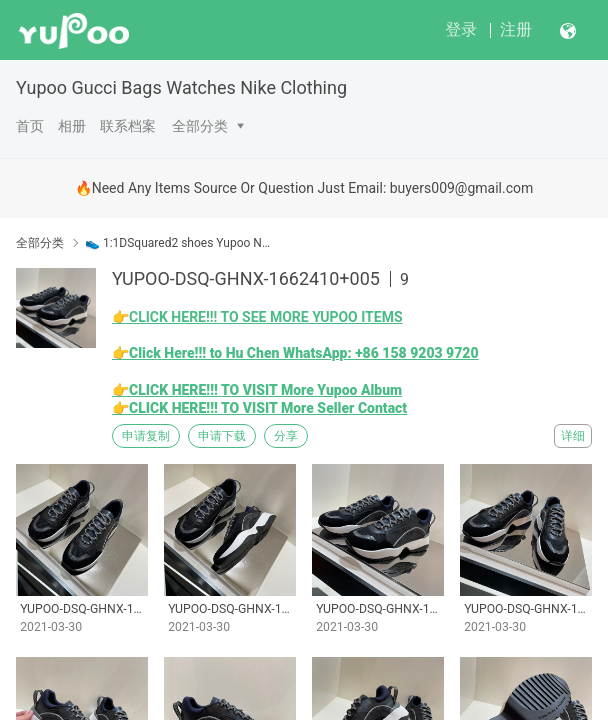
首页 (30, 126)
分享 (286, 436)
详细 (573, 436)
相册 (72, 126)
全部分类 (200, 126)
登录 (461, 29)
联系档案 (128, 126)
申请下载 (222, 436)
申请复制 (146, 436)
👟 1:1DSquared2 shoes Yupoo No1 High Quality (179, 243)
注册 (516, 29)
